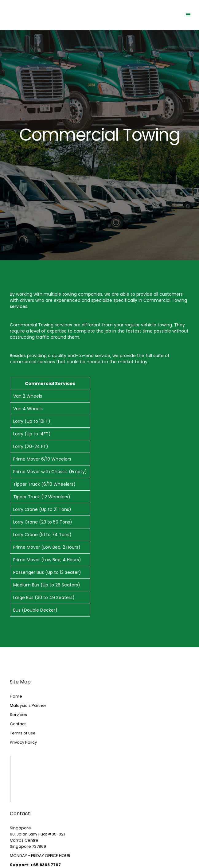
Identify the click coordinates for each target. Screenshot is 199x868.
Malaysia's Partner (28, 717)
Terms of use (23, 744)
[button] (188, 15)
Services (18, 726)
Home (16, 708)
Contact (18, 735)
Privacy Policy (23, 754)
